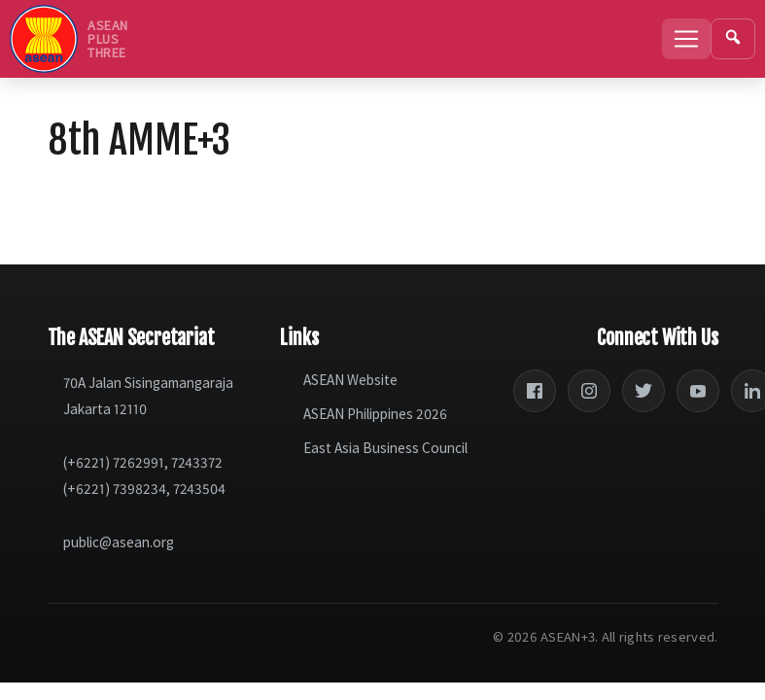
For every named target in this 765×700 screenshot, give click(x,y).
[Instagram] (589, 391)
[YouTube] (698, 391)
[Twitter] (643, 391)
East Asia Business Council (385, 448)
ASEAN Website (350, 380)
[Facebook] (535, 391)
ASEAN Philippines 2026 (375, 414)
